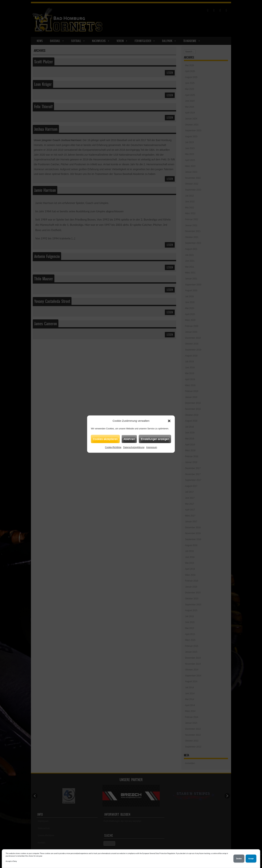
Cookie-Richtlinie (113, 447)
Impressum (152, 447)
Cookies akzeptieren (105, 439)
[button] (169, 421)
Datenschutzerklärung (134, 447)
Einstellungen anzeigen (155, 439)
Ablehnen (129, 439)
